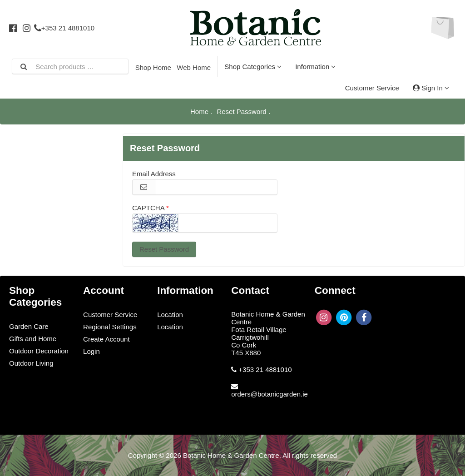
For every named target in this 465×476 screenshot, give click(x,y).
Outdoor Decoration (39, 351)
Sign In (431, 88)
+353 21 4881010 (64, 28)
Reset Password (164, 249)
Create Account (106, 339)
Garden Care (29, 326)
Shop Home (153, 67)
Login (92, 351)
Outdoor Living (31, 363)
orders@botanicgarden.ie (270, 394)
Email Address (154, 174)
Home (199, 112)
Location (170, 315)
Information (315, 67)
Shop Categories (253, 67)
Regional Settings (110, 327)
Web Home (194, 67)
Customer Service (372, 88)
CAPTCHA (148, 208)
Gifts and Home (33, 339)
